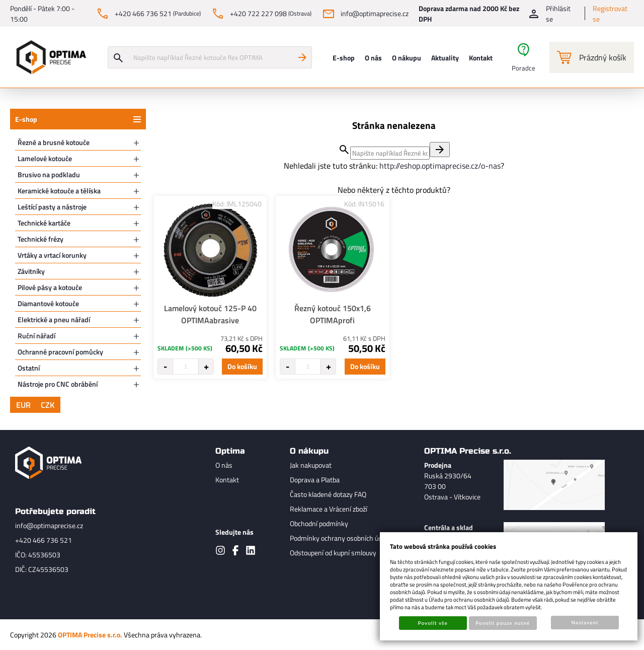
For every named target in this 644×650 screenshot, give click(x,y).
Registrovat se (610, 14)
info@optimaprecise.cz (49, 525)
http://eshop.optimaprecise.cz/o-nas (440, 166)
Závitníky (31, 271)
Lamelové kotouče (45, 158)
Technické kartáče (44, 223)
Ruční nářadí (36, 336)
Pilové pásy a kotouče (50, 287)
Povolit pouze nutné (503, 623)
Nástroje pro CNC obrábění (58, 384)
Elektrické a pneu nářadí (54, 319)
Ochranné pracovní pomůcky (60, 352)
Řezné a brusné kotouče (54, 142)
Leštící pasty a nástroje (52, 207)
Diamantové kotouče (48, 303)
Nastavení (585, 622)
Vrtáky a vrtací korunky (52, 255)
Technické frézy (41, 239)
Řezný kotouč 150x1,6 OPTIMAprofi (333, 314)
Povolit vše (433, 623)
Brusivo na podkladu (49, 174)
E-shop (26, 119)
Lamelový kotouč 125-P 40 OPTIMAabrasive (210, 314)
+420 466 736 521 (44, 540)
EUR (23, 405)
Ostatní (29, 368)
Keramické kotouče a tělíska (59, 191)
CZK (48, 405)
